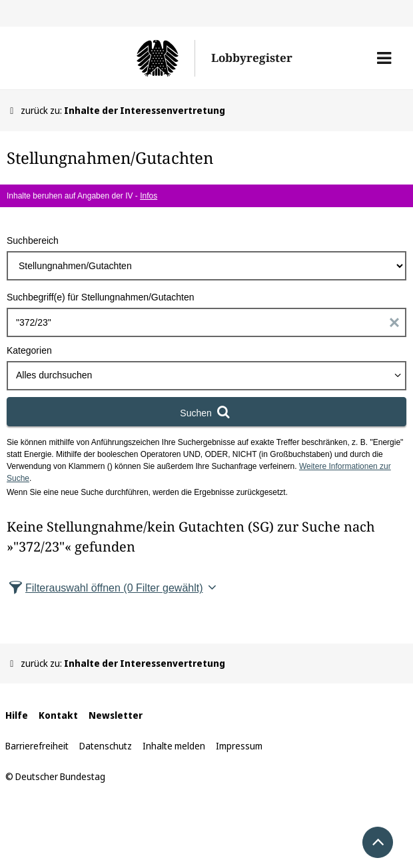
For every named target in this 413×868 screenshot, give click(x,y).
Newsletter (116, 715)
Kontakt (58, 715)
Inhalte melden (174, 746)
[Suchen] (206, 412)
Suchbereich (33, 240)
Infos (149, 196)
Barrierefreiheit (37, 746)
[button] (384, 58)
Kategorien (29, 350)
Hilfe (17, 715)
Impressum (239, 746)
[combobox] (206, 376)
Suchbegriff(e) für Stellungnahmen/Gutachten (100, 297)
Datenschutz (106, 746)
